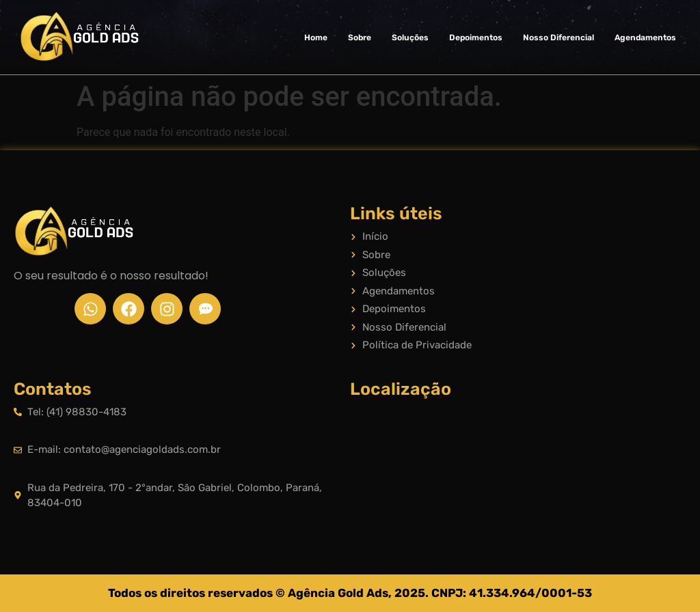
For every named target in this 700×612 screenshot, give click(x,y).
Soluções (410, 38)
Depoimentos (476, 38)
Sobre (360, 38)
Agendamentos (645, 38)
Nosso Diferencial (558, 38)
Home (316, 38)
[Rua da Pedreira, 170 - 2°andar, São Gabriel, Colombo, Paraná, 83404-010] (518, 459)
